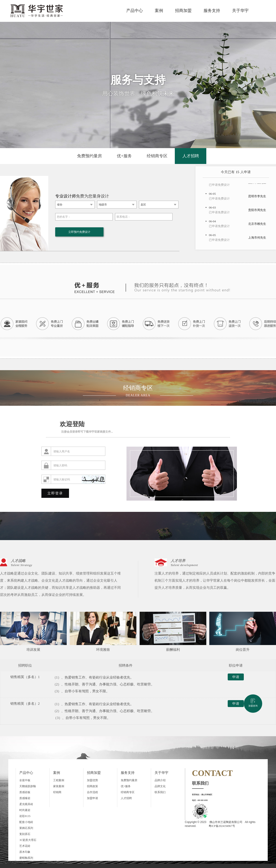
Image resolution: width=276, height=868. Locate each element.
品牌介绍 (160, 780)
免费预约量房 (89, 156)
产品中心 (135, 11)
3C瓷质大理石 (28, 840)
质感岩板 (25, 792)
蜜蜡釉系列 (26, 858)
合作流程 (92, 792)
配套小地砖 (26, 822)
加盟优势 (92, 780)
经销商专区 (157, 156)
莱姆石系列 (26, 828)
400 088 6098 (203, 800)
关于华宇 (240, 11)
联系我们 (160, 792)
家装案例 (59, 786)
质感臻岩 (25, 798)
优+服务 (124, 156)
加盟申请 (92, 798)
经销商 (57, 792)
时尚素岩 (25, 810)
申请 (233, 678)
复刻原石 (25, 834)
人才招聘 (191, 156)
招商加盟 (183, 11)
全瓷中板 (25, 780)
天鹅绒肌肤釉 (28, 786)
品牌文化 (160, 786)
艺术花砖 (25, 846)
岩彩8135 (25, 816)
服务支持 (212, 11)
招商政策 (92, 786)
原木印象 (25, 852)
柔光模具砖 (26, 804)
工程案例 (59, 780)
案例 (159, 11)
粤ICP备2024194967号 (222, 826)
